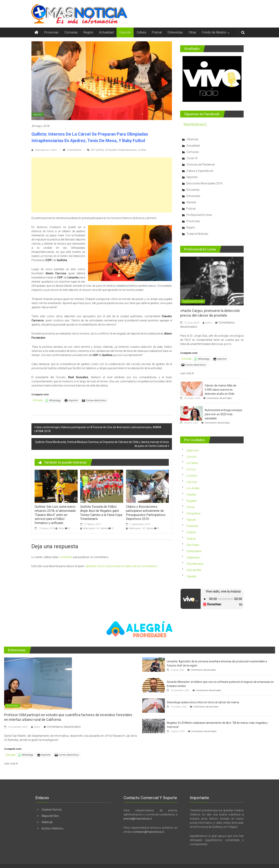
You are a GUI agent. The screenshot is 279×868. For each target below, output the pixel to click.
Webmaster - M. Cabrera (95, 528)
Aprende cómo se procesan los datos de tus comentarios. (122, 566)
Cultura (141, 32)
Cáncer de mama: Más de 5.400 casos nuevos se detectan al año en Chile (221, 390)
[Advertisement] (102, 185)
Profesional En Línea (199, 215)
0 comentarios (72, 150)
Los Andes (193, 488)
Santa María (194, 551)
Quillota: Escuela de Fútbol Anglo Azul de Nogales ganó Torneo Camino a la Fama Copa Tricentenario (101, 513)
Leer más (187, 373)
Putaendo (192, 526)
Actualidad (106, 32)
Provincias (51, 32)
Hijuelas (191, 495)
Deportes (38, 115)
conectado (66, 557)
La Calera (192, 463)
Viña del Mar (194, 570)
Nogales (192, 501)
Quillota (142, 150)
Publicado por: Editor (46, 150)
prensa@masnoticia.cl (138, 819)
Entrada (38, 400)
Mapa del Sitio (50, 816)
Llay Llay (192, 482)
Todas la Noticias (197, 234)
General (191, 202)
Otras (192, 32)
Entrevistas (175, 32)
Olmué (190, 507)
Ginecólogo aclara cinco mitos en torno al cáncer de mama (203, 702)
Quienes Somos (52, 810)
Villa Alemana (195, 564)
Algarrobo (193, 450)
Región (88, 32)
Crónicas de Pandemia (201, 165)
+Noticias (192, 139)
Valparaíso (193, 557)
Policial (157, 32)
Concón (191, 457)
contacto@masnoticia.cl (148, 832)
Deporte (125, 32)
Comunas (71, 32)
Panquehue (193, 513)
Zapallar (192, 576)
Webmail (47, 822)
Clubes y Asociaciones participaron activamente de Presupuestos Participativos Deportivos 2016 (146, 513)
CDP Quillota (97, 150)
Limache (192, 476)
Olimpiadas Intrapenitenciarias (121, 150)
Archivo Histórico (53, 828)
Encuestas (193, 190)
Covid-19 (192, 158)
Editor (61, 528)
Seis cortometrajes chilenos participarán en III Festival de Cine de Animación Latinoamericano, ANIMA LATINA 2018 (98, 429)
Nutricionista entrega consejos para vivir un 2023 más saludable (223, 414)
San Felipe (193, 545)
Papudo (191, 520)
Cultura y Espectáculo (200, 171)
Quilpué (191, 539)
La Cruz (191, 469)
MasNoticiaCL (195, 124)
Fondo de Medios (214, 32)
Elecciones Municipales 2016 (204, 183)
